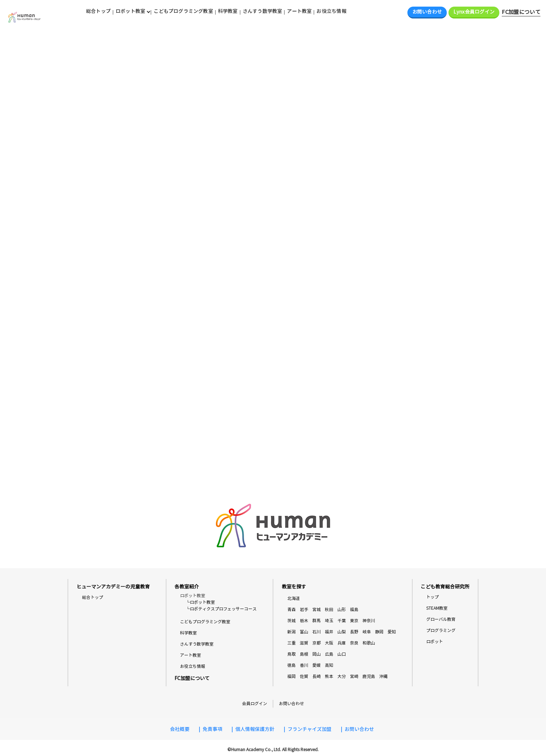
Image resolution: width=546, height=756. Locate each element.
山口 (342, 654)
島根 (304, 654)
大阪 (329, 643)
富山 (304, 632)
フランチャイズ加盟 (310, 729)
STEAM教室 (437, 608)
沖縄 (383, 676)
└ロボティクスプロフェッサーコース (221, 609)
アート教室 (299, 11)
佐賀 (304, 676)
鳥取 (291, 654)
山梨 (342, 632)
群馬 (317, 621)
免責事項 (212, 729)
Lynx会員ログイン (474, 12)
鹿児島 (369, 676)
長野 (354, 632)
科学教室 (228, 11)
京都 (317, 643)
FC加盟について (521, 12)
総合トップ (98, 11)
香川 (304, 665)
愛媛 (317, 665)
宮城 (317, 610)
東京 (354, 621)
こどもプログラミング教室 (183, 11)
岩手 (304, 610)
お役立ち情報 (331, 11)
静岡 (379, 632)
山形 (342, 610)
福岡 (291, 676)
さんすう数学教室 (263, 11)
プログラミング (441, 630)
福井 (329, 632)
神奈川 (369, 621)
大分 (342, 676)
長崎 (317, 676)
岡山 (317, 654)
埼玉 (329, 621)
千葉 (342, 621)
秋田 (329, 610)
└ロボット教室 (200, 602)
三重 (291, 643)
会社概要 (180, 729)
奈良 (354, 643)
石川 (317, 632)
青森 (291, 610)
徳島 (291, 665)
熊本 (329, 676)
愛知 (392, 632)
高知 (329, 665)
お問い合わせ (427, 12)
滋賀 (304, 643)
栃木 (304, 621)
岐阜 (367, 632)
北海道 (294, 598)
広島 (329, 654)
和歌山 (369, 643)
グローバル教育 (441, 619)
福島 (354, 610)
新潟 (291, 632)
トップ (432, 597)
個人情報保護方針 (255, 729)
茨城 (291, 621)
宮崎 (354, 676)
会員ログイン (255, 704)
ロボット (435, 642)
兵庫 (342, 643)
